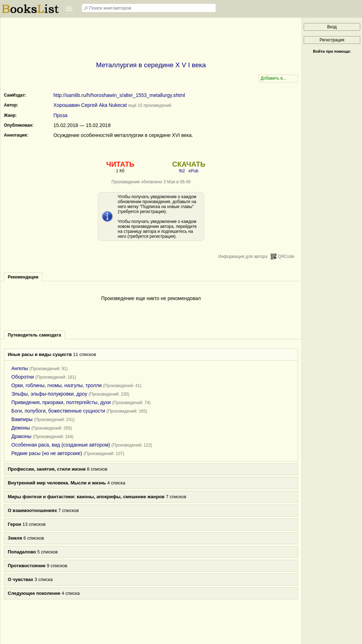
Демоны (21, 428)
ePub (193, 171)
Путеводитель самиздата (34, 335)
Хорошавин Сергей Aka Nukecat (90, 105)
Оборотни (23, 377)
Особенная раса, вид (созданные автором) (61, 445)
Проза (60, 115)
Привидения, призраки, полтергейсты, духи (61, 402)
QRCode (286, 257)
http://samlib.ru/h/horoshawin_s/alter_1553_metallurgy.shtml (119, 95)
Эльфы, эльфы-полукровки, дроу (49, 394)
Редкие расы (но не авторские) (47, 453)
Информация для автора (243, 257)
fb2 (182, 171)
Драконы (21, 436)
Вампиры (22, 419)
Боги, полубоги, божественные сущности (58, 411)
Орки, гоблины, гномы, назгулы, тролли (56, 385)
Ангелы (20, 368)
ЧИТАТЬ (120, 164)
